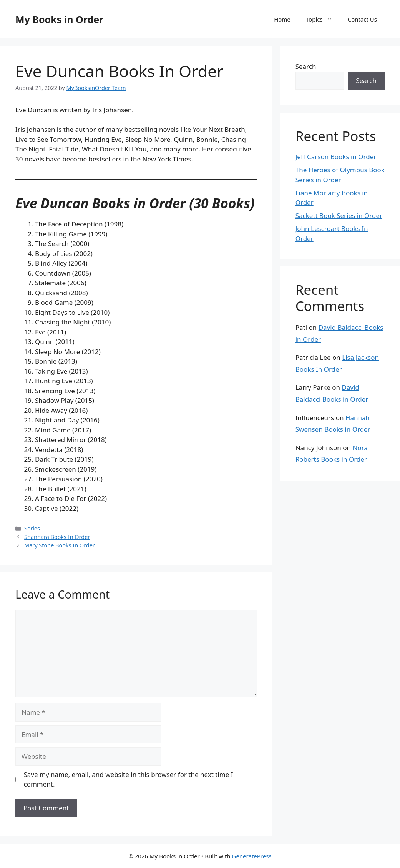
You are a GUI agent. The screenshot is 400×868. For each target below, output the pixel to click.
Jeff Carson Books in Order (336, 157)
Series (32, 528)
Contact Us (362, 19)
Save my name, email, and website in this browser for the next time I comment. (129, 779)
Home (282, 19)
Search (306, 66)
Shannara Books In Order (57, 537)
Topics (323, 19)
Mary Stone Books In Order (60, 545)
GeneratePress (251, 856)
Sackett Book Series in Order (339, 215)
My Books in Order (59, 19)
